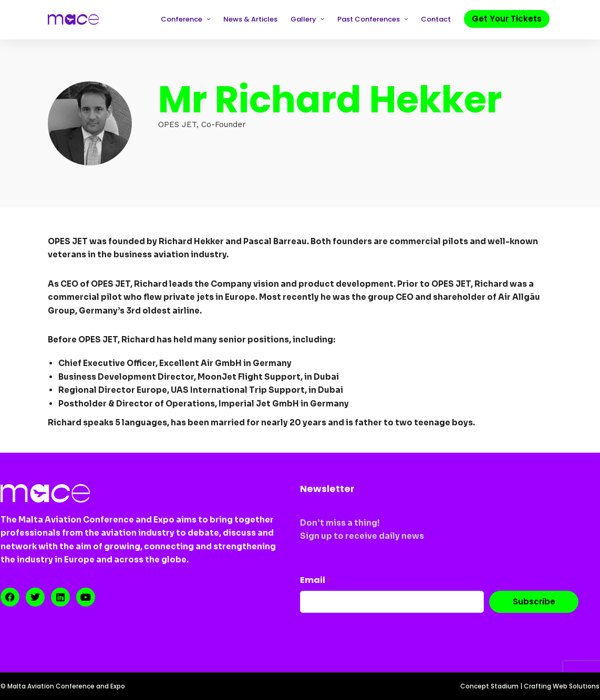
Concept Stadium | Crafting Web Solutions (530, 686)
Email (315, 580)
